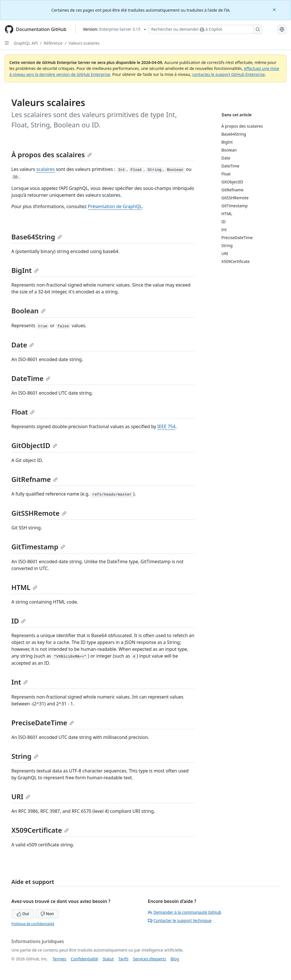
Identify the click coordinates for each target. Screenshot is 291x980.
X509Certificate (40, 830)
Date (23, 345)
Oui (23, 914)
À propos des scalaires (52, 155)
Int (20, 682)
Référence (53, 43)
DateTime (31, 378)
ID (18, 621)
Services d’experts (149, 959)
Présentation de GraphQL (115, 206)
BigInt (25, 270)
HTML (24, 587)
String (25, 756)
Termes (59, 959)
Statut (108, 959)
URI (21, 796)
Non (47, 914)
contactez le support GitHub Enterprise (228, 74)
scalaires (46, 169)
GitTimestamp (38, 547)
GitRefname (35, 479)
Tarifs (123, 959)
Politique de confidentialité (33, 924)
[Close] (275, 9)
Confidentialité (84, 959)
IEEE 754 (167, 426)
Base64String (37, 237)
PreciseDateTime (43, 723)
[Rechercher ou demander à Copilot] (205, 29)
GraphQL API (26, 43)
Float (23, 412)
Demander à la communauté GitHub (185, 912)
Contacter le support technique (180, 920)
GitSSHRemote (39, 513)
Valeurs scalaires (84, 43)
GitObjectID (34, 445)
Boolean (28, 311)
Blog (175, 959)
